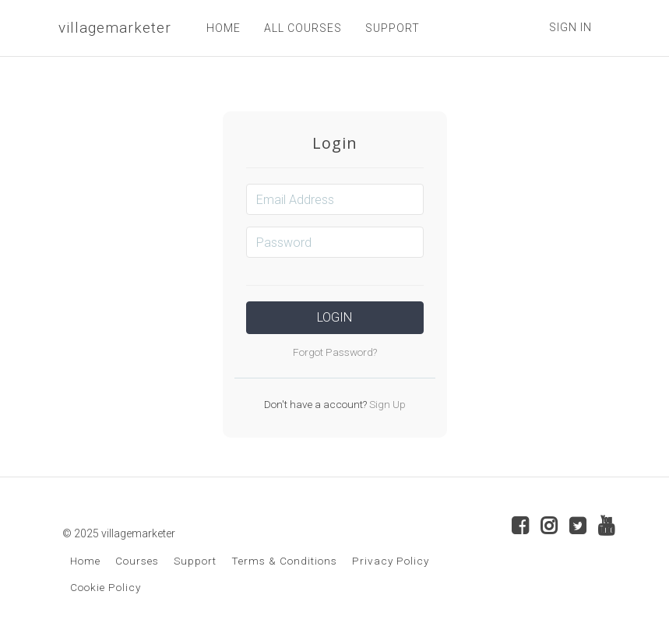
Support (195, 561)
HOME (224, 28)
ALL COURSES (303, 28)
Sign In (570, 27)
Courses (137, 561)
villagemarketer (115, 28)
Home (85, 561)
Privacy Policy (391, 561)
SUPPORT (393, 28)
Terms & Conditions (284, 561)
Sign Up (386, 404)
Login (334, 317)
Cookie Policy (106, 587)
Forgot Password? (335, 352)
